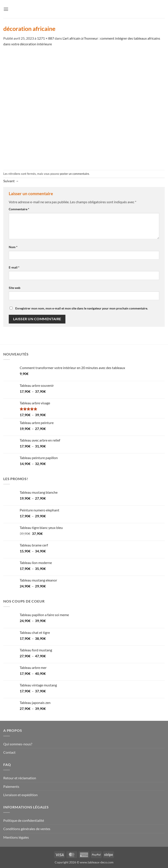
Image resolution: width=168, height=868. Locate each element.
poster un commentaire (74, 174)
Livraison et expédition (20, 795)
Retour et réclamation (20, 778)
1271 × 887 (45, 38)
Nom (13, 247)
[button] (6, 9)
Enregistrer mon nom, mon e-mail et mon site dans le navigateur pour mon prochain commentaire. (82, 308)
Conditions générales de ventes (27, 829)
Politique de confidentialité (24, 820)
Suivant (11, 181)
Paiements (11, 786)
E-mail (14, 267)
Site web (15, 288)
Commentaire (19, 209)
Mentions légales (16, 837)
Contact (9, 752)
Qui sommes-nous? (18, 744)
